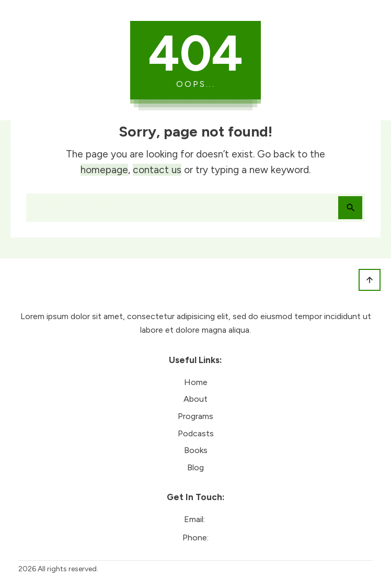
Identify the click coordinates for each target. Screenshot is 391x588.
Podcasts (196, 433)
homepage (104, 170)
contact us (157, 170)
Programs (195, 416)
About (195, 399)
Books (196, 450)
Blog (195, 467)
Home (196, 382)
